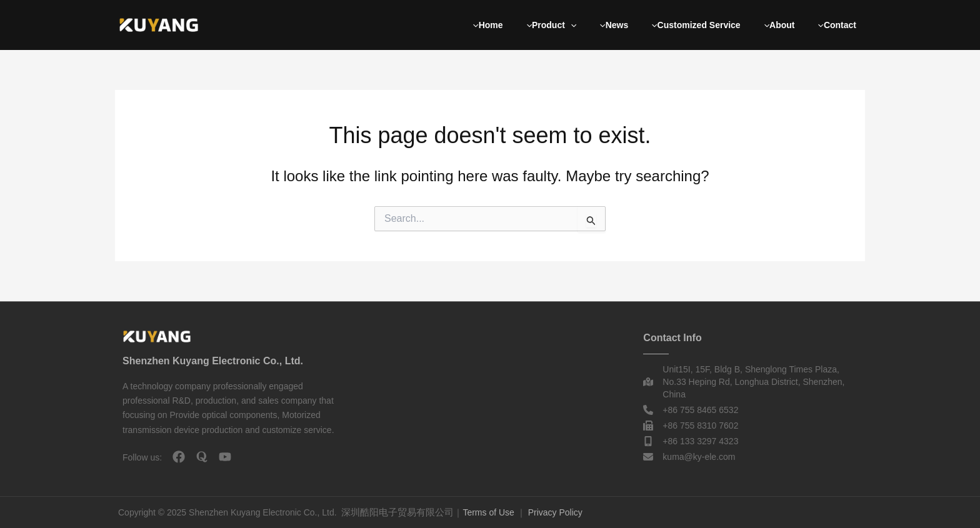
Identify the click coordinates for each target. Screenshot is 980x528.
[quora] (202, 457)
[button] (571, 25)
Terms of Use (488, 512)
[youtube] (225, 457)
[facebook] (179, 457)
